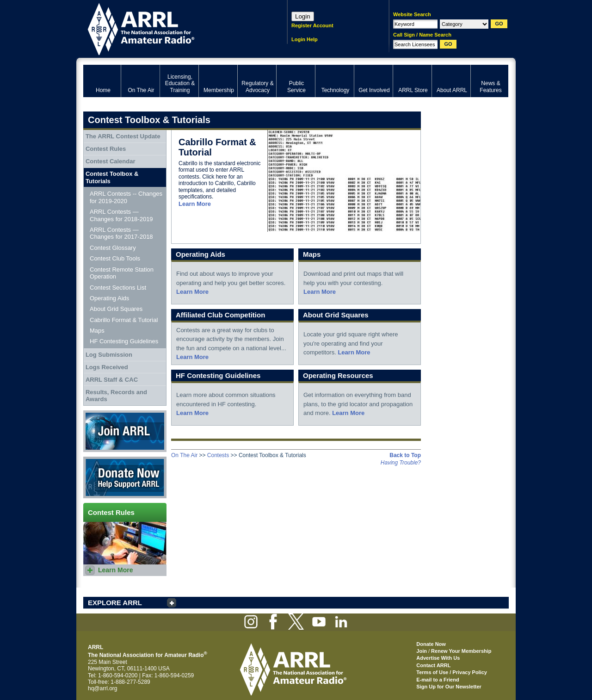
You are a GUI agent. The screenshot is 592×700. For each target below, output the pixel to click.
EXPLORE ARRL (115, 603)
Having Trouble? (401, 463)
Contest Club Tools (115, 258)
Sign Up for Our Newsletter (449, 687)
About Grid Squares (116, 309)
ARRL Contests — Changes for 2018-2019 (121, 215)
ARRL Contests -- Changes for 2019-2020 (126, 197)
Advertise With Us (438, 658)
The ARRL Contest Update (123, 136)
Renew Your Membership (461, 651)
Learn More (195, 204)
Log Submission (109, 355)
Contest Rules (106, 149)
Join (422, 651)
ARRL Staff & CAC (112, 380)
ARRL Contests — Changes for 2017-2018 (121, 233)
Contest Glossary (113, 248)
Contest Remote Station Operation (122, 273)
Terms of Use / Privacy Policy (452, 672)
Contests (218, 455)
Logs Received (107, 367)
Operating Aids (109, 298)
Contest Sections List (118, 288)
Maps (97, 331)
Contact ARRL (433, 665)
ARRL (173, 28)
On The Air (184, 455)
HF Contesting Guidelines (124, 341)
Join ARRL (125, 431)
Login (303, 16)
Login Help (305, 39)
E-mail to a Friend (438, 680)
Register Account (312, 25)
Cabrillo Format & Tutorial (124, 320)
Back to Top (405, 455)
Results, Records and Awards (116, 396)
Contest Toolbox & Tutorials (112, 177)
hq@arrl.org (103, 688)
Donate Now (125, 477)
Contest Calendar (111, 161)
